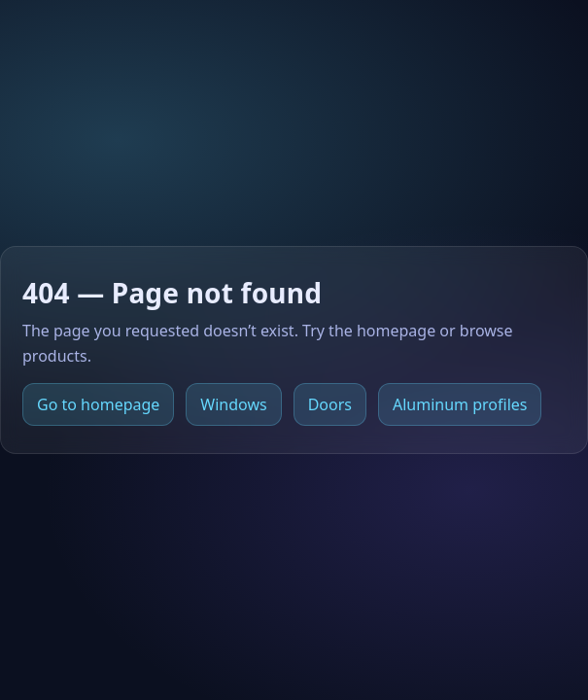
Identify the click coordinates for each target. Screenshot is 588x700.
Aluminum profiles (460, 404)
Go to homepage (98, 404)
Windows (233, 404)
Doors (330, 404)
